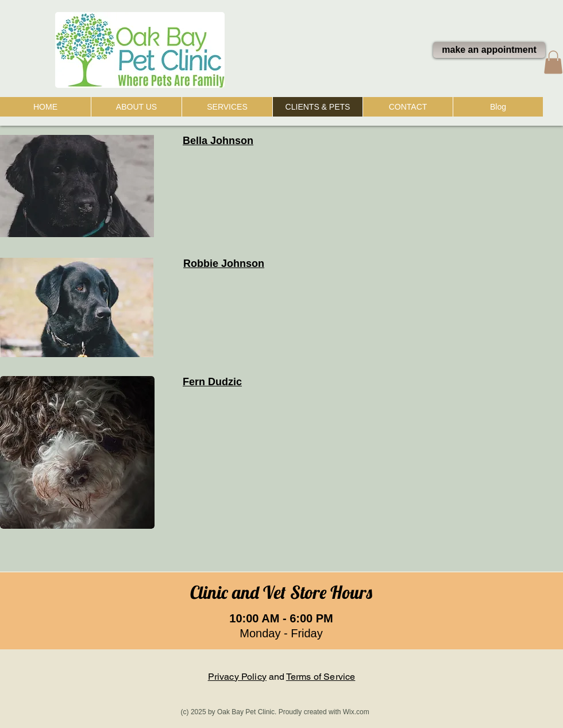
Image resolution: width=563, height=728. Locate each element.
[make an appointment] (489, 50)
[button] (553, 62)
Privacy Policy (237, 677)
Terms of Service (321, 677)
